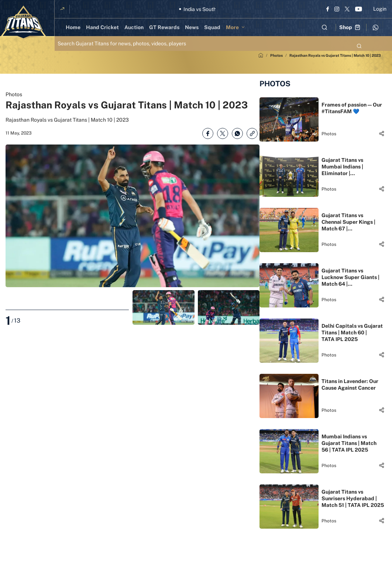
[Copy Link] (252, 133)
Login (380, 9)
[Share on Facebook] (208, 133)
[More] (236, 27)
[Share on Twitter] (223, 133)
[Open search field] (324, 27)
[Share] (381, 133)
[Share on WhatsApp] (237, 133)
